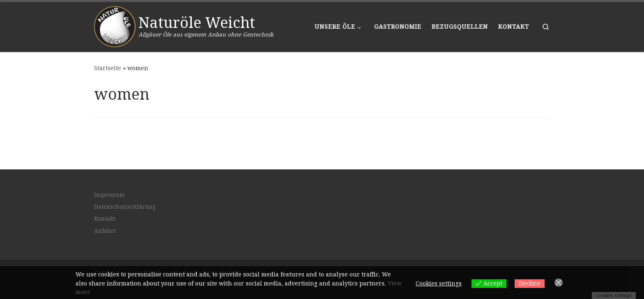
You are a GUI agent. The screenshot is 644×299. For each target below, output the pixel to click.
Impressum (109, 194)
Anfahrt (105, 231)
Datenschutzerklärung (125, 207)
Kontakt (105, 219)
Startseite (108, 68)
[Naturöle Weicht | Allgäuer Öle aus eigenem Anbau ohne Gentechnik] (115, 26)
